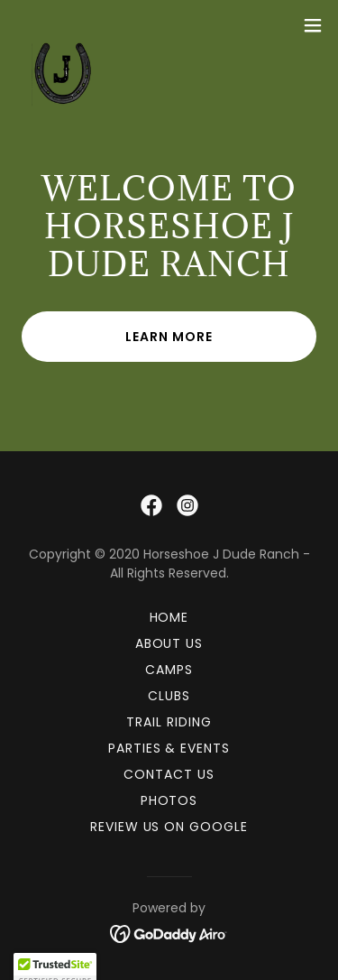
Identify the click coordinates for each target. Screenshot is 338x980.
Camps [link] (169, 670)
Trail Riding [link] (169, 722)
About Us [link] (169, 643)
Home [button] (169, 617)
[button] (313, 25)
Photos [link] (169, 800)
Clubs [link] (169, 696)
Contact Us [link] (169, 774)
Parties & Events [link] (169, 748)
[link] (59, 25)
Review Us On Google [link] (169, 827)
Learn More (169, 337)
